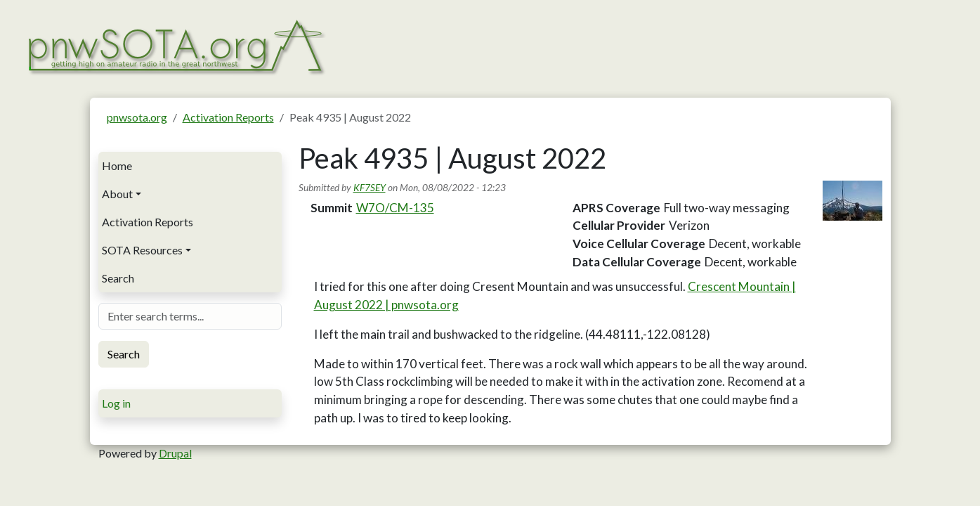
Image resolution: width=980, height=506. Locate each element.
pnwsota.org (137, 117)
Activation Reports (228, 117)
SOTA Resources (142, 250)
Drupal (175, 453)
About (117, 194)
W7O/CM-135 (395, 208)
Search (118, 278)
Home (117, 166)
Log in (116, 403)
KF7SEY (370, 187)
